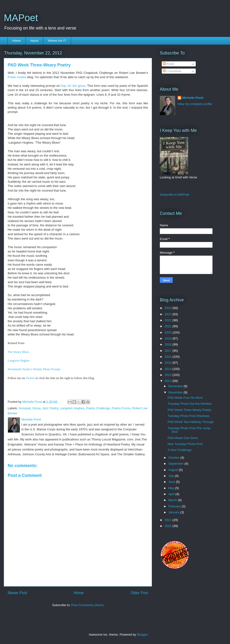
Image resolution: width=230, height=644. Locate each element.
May (172, 488)
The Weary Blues (18, 352)
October (174, 458)
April (172, 494)
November (176, 392)
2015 (169, 363)
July (172, 476)
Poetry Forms (121, 408)
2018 (169, 344)
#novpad (25, 408)
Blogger (142, 635)
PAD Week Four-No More (185, 398)
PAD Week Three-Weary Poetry (189, 410)
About (34, 41)
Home (17, 41)
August (174, 470)
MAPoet (21, 18)
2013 (169, 375)
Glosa (36, 408)
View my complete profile (195, 104)
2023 (169, 314)
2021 (169, 326)
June (172, 482)
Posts (168, 64)
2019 (169, 338)
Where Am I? (57, 41)
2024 (169, 308)
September (176, 464)
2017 (169, 351)
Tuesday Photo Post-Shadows (188, 416)
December (176, 386)
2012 (169, 381)
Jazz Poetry (50, 408)
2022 (169, 320)
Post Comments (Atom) (87, 605)
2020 (169, 332)
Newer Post (17, 593)
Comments (172, 71)
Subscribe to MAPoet (174, 195)
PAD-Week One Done (183, 438)
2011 (169, 520)
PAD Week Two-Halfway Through (190, 422)
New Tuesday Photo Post (185, 444)
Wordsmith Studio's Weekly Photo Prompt (34, 369)
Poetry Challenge (98, 408)
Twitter (30, 378)
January (174, 512)
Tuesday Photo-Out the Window (190, 404)
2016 (169, 357)
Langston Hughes (19, 360)
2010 (169, 526)
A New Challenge (179, 450)
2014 (169, 369)
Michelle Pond (193, 98)
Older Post (139, 593)
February (175, 506)
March (173, 500)
